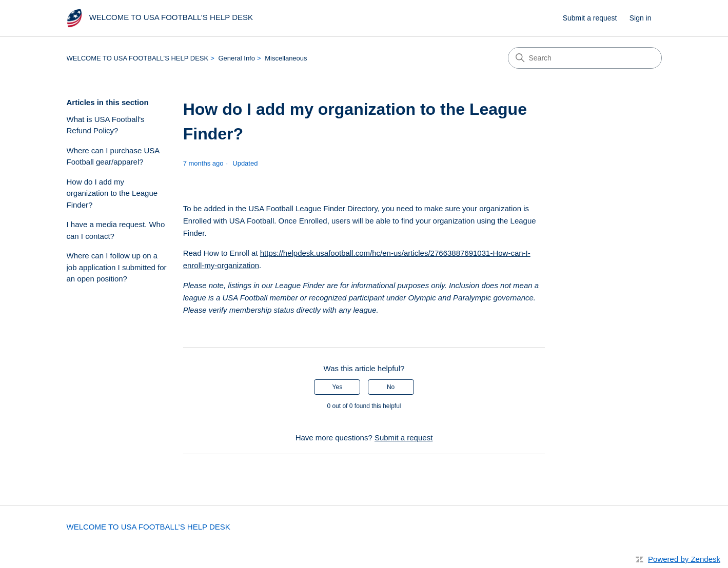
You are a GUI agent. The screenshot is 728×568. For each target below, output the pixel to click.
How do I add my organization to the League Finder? (112, 193)
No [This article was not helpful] (391, 387)
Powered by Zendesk (684, 559)
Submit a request (590, 18)
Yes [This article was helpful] (338, 387)
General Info (237, 58)
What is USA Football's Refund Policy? (106, 125)
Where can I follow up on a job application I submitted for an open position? (117, 267)
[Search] (585, 58)
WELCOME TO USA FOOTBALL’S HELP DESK (138, 58)
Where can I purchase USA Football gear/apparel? (113, 156)
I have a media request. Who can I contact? (116, 230)
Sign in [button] (641, 18)
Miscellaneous (286, 58)
